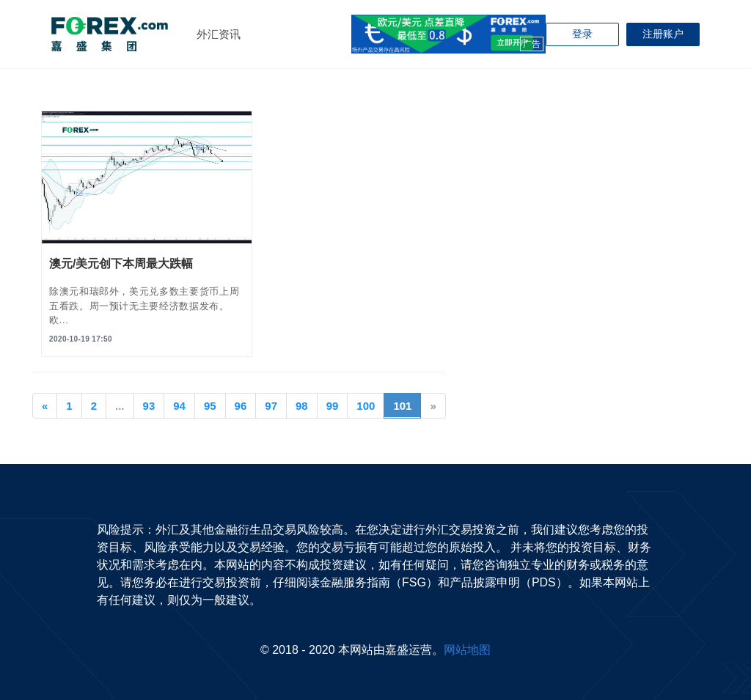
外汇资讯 (219, 34)
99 (333, 406)
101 (407, 405)
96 (241, 406)
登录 (582, 34)
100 (366, 406)
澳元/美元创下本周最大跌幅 (121, 264)
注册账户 (663, 34)
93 (149, 406)
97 (271, 406)
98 (302, 406)
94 (179, 406)
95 (210, 406)
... (120, 406)
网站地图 (467, 650)
